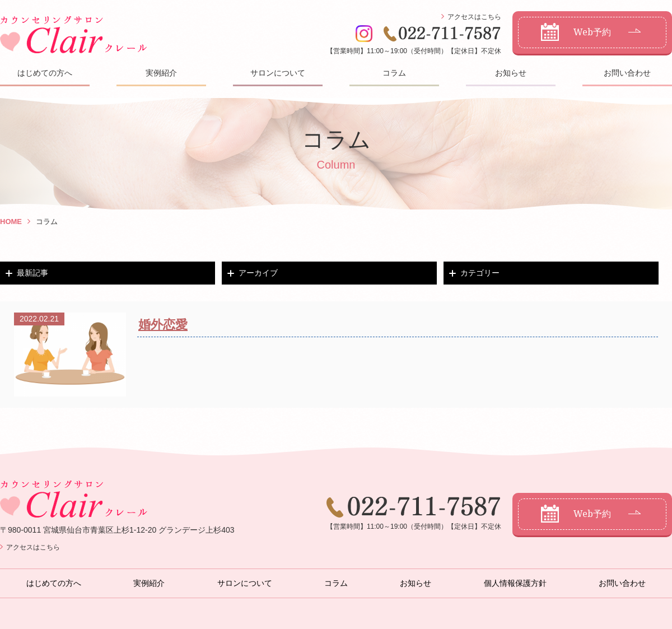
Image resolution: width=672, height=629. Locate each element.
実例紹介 (161, 73)
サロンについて (278, 73)
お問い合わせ (627, 73)
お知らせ (511, 73)
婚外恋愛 (163, 325)
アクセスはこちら (474, 17)
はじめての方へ (45, 73)
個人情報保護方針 (515, 583)
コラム (394, 73)
